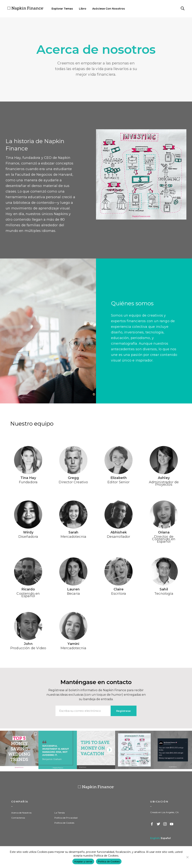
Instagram (165, 824)
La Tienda (60, 813)
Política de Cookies (64, 823)
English (155, 838)
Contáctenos (18, 818)
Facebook (152, 824)
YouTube (172, 824)
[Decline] (187, 857)
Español (166, 838)
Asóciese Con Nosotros (109, 9)
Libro (83, 9)
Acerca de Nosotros (21, 813)
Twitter (159, 824)
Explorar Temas (62, 9)
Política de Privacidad (66, 818)
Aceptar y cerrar (83, 862)
